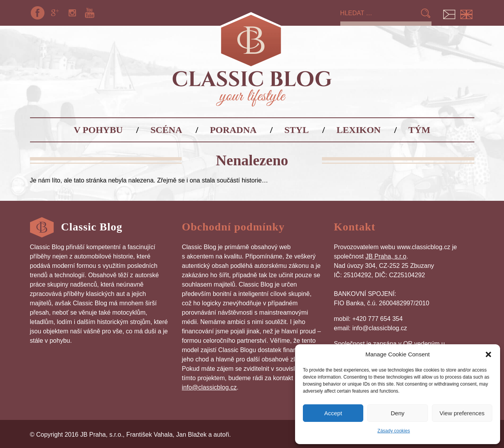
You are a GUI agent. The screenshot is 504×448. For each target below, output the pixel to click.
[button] (488, 354)
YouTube (90, 13)
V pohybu (98, 130)
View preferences (462, 413)
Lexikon (358, 130)
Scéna (166, 130)
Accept (333, 413)
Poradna (233, 130)
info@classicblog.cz (210, 387)
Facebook (38, 13)
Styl (297, 130)
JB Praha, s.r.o (386, 256)
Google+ (55, 13)
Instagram (72, 13)
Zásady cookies (393, 431)
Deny (397, 413)
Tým (419, 130)
